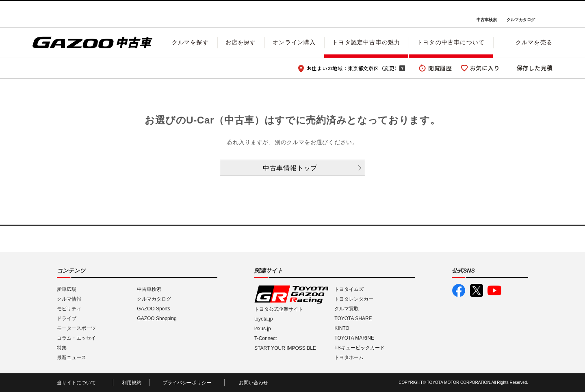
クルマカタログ (521, 20)
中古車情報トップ (290, 168)
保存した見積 (535, 68)
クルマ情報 (69, 299)
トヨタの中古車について (451, 42)
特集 (62, 348)
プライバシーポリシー (187, 383)
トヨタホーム (349, 357)
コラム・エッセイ (76, 338)
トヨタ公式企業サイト (279, 309)
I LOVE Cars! (62, 15)
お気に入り (485, 68)
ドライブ (67, 318)
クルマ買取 (347, 309)
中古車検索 (487, 20)
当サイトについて (76, 383)
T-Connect (265, 338)
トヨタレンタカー (354, 299)
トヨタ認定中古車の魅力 (366, 42)
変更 (389, 68)
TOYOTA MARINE (354, 338)
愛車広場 (67, 289)
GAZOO (293, 14)
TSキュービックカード (359, 348)
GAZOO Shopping (157, 318)
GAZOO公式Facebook (459, 290)
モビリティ (69, 309)
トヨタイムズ (349, 289)
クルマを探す (190, 42)
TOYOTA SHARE (353, 318)
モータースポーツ (76, 328)
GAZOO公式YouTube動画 (494, 290)
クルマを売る (534, 42)
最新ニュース (71, 357)
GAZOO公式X (477, 290)
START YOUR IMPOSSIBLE (285, 348)
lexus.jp (263, 329)
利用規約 (132, 383)
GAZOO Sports (153, 309)
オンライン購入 (294, 42)
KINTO (342, 328)
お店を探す (241, 42)
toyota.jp (263, 319)
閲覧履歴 (440, 68)
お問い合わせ (253, 383)
